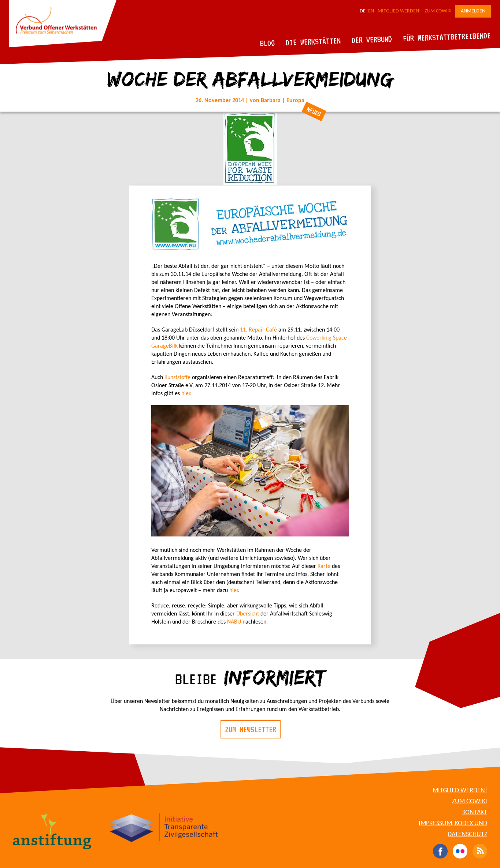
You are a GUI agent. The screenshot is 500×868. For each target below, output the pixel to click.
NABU (234, 622)
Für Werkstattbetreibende (447, 37)
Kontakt (475, 813)
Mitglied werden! (399, 11)
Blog (268, 43)
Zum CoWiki (438, 11)
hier (186, 394)
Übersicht (248, 614)
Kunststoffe (178, 378)
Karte (324, 566)
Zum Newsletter (251, 729)
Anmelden (473, 11)
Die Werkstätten (313, 42)
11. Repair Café (258, 330)
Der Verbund (372, 40)
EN (371, 11)
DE (363, 11)
